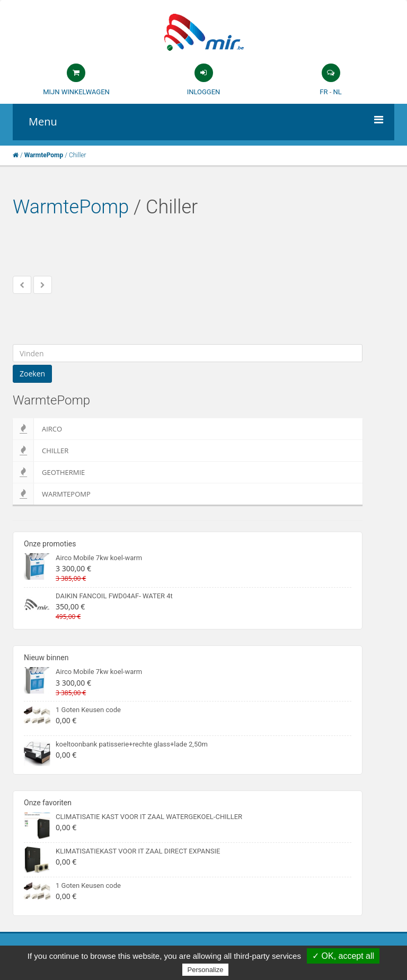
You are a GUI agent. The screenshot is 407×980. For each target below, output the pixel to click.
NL (337, 92)
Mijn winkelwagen (76, 92)
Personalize (206, 970)
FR (324, 92)
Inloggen (204, 92)
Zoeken (32, 374)
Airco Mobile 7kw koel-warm (99, 558)
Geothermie (49, 472)
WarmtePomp (71, 207)
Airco (37, 429)
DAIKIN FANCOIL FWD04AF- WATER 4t (114, 596)
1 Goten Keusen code (88, 710)
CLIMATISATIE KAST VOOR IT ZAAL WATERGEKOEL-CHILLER (149, 817)
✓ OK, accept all (343, 956)
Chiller (41, 451)
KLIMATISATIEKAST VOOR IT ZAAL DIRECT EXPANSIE (138, 851)
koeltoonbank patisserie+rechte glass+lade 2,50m (132, 744)
